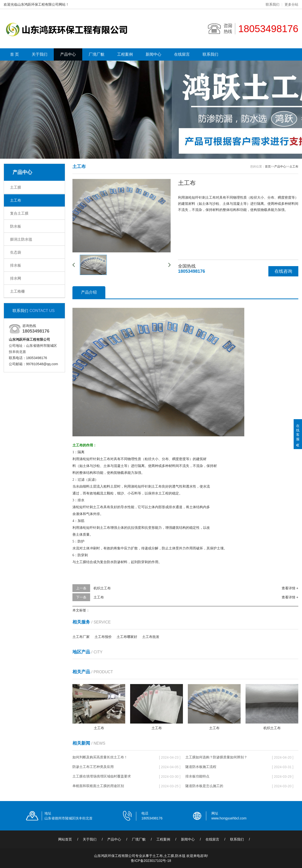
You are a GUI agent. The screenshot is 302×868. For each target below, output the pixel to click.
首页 (268, 167)
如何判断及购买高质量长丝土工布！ (100, 757)
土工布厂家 (81, 637)
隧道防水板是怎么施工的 (204, 786)
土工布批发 (151, 637)
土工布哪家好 (127, 637)
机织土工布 (102, 588)
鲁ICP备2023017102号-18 (151, 861)
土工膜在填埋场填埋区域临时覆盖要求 (102, 776)
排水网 (16, 278)
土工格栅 (17, 291)
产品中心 (68, 54)
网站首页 (65, 839)
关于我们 (40, 54)
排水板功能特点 (197, 776)
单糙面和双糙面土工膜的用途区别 (98, 786)
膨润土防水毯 (21, 239)
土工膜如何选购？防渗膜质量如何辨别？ (216, 757)
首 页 (14, 54)
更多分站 (291, 4)
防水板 (16, 226)
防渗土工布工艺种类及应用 (93, 767)
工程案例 (125, 54)
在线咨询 (283, 271)
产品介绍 (89, 292)
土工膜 (16, 187)
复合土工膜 (19, 213)
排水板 (16, 265)
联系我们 (273, 4)
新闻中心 (153, 54)
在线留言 (182, 54)
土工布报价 (103, 637)
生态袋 (16, 252)
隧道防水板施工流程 (201, 767)
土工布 (16, 200)
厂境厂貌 (96, 54)
